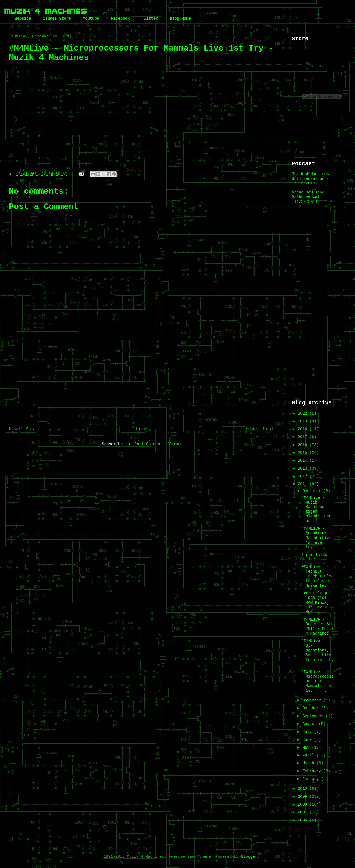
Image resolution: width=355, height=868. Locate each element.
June (308, 740)
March (309, 763)
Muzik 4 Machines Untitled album (310, 176)
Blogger (249, 857)
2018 (304, 429)
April (309, 755)
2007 (304, 812)
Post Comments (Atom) (158, 444)
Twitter (150, 19)
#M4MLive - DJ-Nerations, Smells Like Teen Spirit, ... (318, 653)
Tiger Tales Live (314, 557)
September (314, 716)
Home (141, 429)
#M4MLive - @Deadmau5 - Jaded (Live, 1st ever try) (318, 538)
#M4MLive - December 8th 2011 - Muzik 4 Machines (318, 627)
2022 (304, 414)
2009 (304, 797)
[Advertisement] (314, 302)
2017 (304, 437)
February (313, 771)
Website (23, 19)
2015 (304, 453)
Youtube (91, 19)
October (312, 708)
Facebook (120, 19)
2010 (304, 789)
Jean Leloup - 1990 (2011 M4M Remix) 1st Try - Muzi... (317, 602)
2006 (304, 820)
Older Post (260, 429)
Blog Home (180, 19)
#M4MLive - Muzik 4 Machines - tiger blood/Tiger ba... (316, 509)
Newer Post (23, 429)
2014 (304, 461)
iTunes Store (57, 19)
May (307, 748)
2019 (304, 421)
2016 (304, 445)
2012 (304, 476)
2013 (304, 469)
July (308, 732)
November (313, 700)
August (310, 724)
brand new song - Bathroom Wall (310, 195)
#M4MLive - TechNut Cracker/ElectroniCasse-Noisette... (318, 576)
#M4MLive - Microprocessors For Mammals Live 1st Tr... (318, 681)
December (313, 491)
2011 (304, 484)
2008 (304, 804)
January (312, 779)
